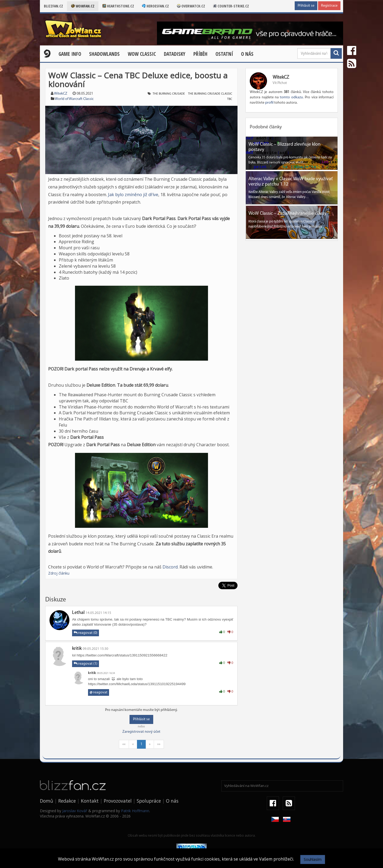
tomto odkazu (291, 97)
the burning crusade (169, 94)
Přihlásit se (306, 6)
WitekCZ (61, 94)
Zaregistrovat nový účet (141, 732)
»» (159, 744)
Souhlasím (313, 859)
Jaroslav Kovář (75, 811)
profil (269, 103)
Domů (47, 801)
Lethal (78, 613)
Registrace (329, 6)
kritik (77, 649)
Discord (170, 567)
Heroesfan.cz (155, 6)
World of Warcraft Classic (74, 99)
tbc (230, 99)
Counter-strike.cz (231, 6)
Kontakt (90, 801)
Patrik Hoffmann (135, 811)
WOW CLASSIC (142, 54)
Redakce (67, 801)
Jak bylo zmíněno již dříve (133, 195)
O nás (247, 54)
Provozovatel (118, 801)
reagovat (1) (86, 664)
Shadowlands (104, 54)
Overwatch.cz (191, 6)
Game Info (70, 54)
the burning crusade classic (210, 94)
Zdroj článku (59, 573)
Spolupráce (149, 801)
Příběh (200, 54)
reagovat (99, 692)
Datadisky (175, 54)
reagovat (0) (86, 633)
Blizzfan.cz (53, 6)
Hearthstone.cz (118, 6)
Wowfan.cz (83, 6)
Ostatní (224, 54)
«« (124, 744)
